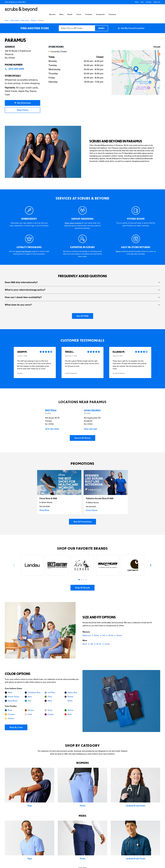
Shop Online (23, 110)
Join (142, 2)
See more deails (91, 506)
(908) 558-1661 (90, 429)
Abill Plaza (51, 410)
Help (137, 2)
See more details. (45, 506)
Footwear (89, 14)
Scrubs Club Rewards (23, 251)
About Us (157, 2)
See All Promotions (82, 522)
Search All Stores (82, 438)
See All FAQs (83, 316)
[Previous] (14, 565)
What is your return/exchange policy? (25, 290)
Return (118, 251)
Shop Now (44, 510)
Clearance (112, 14)
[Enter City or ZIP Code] (77, 28)
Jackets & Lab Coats (135, 806)
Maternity (87, 636)
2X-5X (111, 636)
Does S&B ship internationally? (21, 282)
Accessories (100, 14)
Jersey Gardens (92, 410)
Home (7, 20)
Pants (83, 806)
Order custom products (73, 223)
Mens (61, 14)
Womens (52, 14)
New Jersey (25, 20)
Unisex (119, 636)
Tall (104, 636)
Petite (97, 636)
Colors (79, 14)
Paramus (34, 20)
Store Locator (15, 20)
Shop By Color (16, 727)
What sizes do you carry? (18, 305)
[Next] (151, 565)
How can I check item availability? (23, 297)
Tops (30, 806)
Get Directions (23, 103)
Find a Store (92, 510)
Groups (149, 2)
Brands (70, 14)
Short (85, 644)
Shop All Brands (82, 588)
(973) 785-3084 (52, 429)
